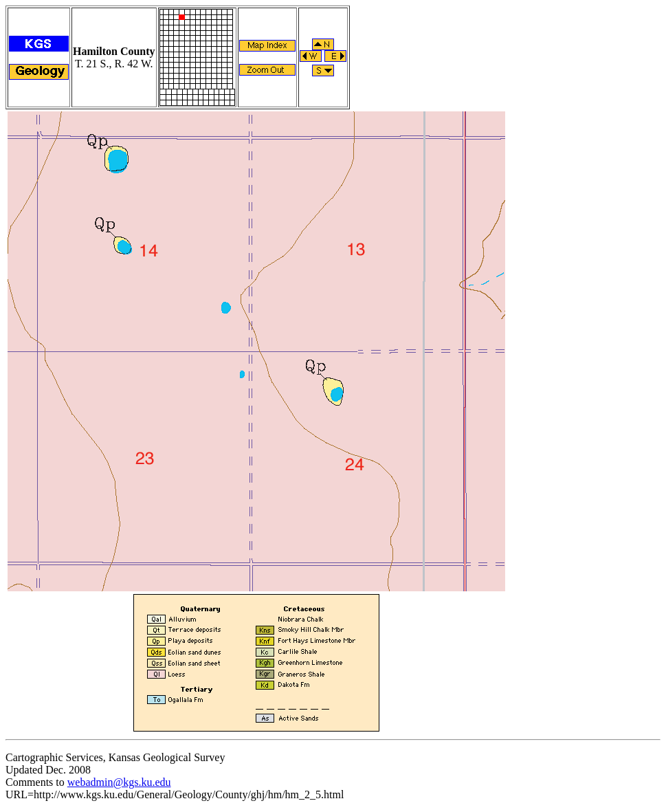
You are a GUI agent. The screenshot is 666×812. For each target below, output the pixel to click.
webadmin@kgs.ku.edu (119, 782)
